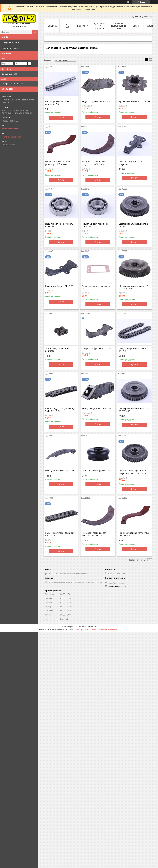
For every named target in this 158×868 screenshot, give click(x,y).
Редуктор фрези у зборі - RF (96, 101)
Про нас (67, 26)
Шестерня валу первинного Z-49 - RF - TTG (134, 225)
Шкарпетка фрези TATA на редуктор (132, 163)
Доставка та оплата (100, 26)
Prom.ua (93, 627)
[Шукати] (35, 32)
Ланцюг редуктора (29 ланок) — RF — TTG (61, 534)
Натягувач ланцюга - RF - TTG (60, 471)
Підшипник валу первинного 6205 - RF (96, 225)
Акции (151, 26)
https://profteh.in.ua (11, 129)
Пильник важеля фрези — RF (96, 471)
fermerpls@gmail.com (11, 137)
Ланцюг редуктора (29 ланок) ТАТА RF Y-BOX (60, 410)
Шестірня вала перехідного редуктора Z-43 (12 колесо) (132, 472)
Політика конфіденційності (109, 629)
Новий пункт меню (10, 48)
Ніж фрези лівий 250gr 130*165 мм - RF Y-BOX (134, 534)
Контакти (83, 26)
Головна (52, 26)
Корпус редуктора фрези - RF (96, 408)
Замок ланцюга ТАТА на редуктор (57, 350)
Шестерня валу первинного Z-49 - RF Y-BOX (134, 287)
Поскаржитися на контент (87, 629)
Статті (136, 26)
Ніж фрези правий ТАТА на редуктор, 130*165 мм (95, 163)
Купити (61, 118)
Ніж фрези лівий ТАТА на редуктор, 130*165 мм (57, 163)
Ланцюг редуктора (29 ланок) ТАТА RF (133, 350)
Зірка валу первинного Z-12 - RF (135, 101)
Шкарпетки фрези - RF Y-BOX (96, 348)
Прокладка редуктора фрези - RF (97, 287)
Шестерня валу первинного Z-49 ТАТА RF (134, 410)
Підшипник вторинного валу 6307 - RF (59, 225)
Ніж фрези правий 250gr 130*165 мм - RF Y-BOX (94, 534)
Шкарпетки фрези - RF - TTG (59, 286)
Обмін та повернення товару (118, 26)
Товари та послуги (10, 42)
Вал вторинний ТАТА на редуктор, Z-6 (57, 103)
